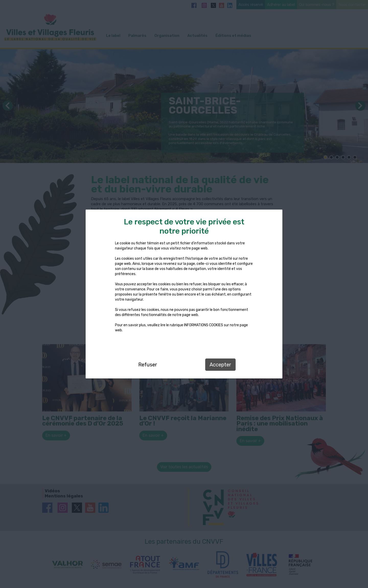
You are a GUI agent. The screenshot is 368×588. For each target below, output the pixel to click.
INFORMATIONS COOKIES (204, 325)
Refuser (148, 365)
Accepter (220, 365)
